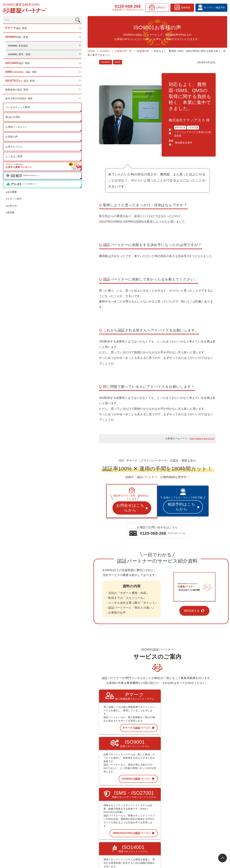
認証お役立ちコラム (170, 810)
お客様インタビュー (17, 129)
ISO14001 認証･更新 (138, 810)
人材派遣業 (173, 112)
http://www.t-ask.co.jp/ (202, 382)
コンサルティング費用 (18, 109)
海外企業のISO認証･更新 (19, 100)
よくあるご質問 (15, 158)
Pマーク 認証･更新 (137, 799)
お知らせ (12, 207)
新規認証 (19, 47)
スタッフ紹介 (14, 201)
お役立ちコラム (15, 148)
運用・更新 (20, 56)
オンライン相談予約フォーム (208, 810)
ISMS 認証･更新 (135, 816)
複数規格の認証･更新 (17, 91)
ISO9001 (68, 58)
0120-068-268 (127, 7)
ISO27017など (135, 821)
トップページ (134, 794)
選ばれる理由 (13, 119)
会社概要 (12, 194)
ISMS (80, 58)
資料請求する (172, 548)
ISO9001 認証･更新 (137, 805)
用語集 (11, 214)
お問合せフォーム (202, 827)
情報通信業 (160, 112)
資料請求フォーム (202, 821)
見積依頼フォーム (202, 816)
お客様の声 (12, 138)
